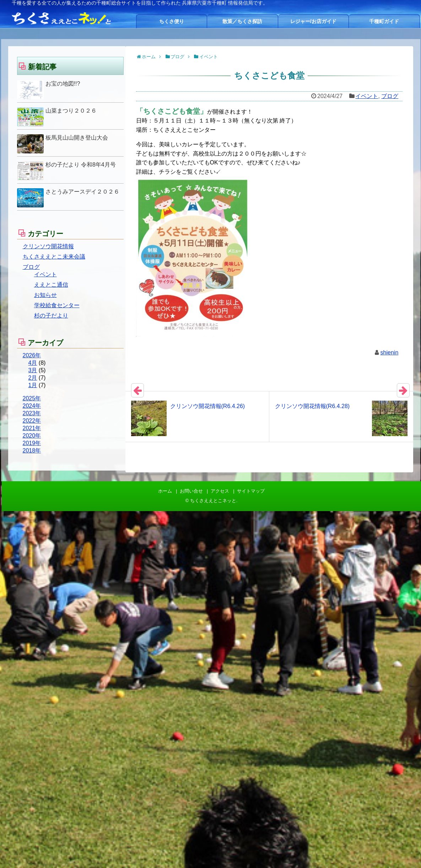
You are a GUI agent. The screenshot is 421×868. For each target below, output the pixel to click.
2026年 (32, 355)
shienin (390, 352)
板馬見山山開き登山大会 (77, 138)
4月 (33, 363)
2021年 (32, 428)
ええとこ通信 (51, 285)
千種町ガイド (384, 21)
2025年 (32, 398)
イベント (367, 96)
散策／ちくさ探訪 (242, 21)
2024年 (32, 406)
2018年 (32, 451)
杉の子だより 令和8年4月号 (81, 165)
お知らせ (45, 295)
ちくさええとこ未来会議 (54, 257)
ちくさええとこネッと (213, 501)
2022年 (32, 421)
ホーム (165, 491)
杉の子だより (51, 316)
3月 (33, 370)
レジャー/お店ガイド (313, 21)
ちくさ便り (172, 21)
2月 (33, 378)
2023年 (32, 413)
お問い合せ (191, 491)
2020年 (32, 436)
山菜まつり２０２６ (71, 111)
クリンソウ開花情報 (48, 246)
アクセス (220, 491)
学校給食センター (57, 305)
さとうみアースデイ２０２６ (82, 192)
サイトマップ (251, 491)
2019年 (32, 443)
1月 (33, 385)
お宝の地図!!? (63, 84)
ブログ (390, 96)
